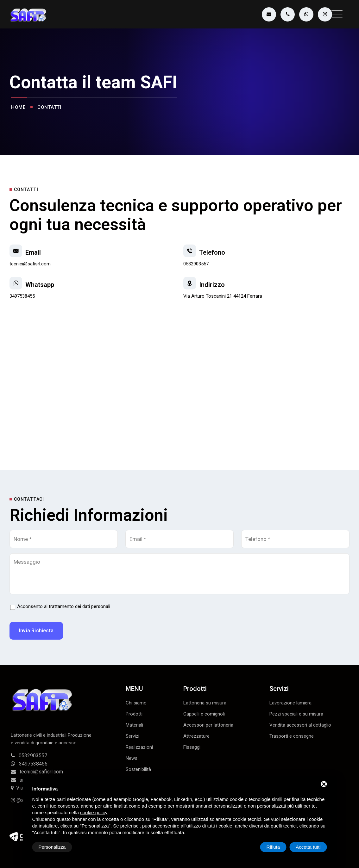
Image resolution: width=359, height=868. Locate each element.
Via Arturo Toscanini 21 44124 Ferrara (223, 296)
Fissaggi (192, 747)
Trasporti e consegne (292, 736)
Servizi (132, 736)
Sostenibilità (138, 769)
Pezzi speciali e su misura (296, 714)
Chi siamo (136, 703)
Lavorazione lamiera (290, 703)
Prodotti (134, 714)
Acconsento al (64, 606)
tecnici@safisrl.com (30, 264)
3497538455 (22, 296)
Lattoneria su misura (205, 703)
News (132, 758)
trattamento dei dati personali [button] (79, 606)
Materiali (134, 725)
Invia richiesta (36, 631)
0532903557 (196, 264)
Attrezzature (196, 736)
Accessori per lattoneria (208, 725)
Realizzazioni (139, 747)
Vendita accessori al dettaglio (300, 725)
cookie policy (94, 812)
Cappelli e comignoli (204, 714)
